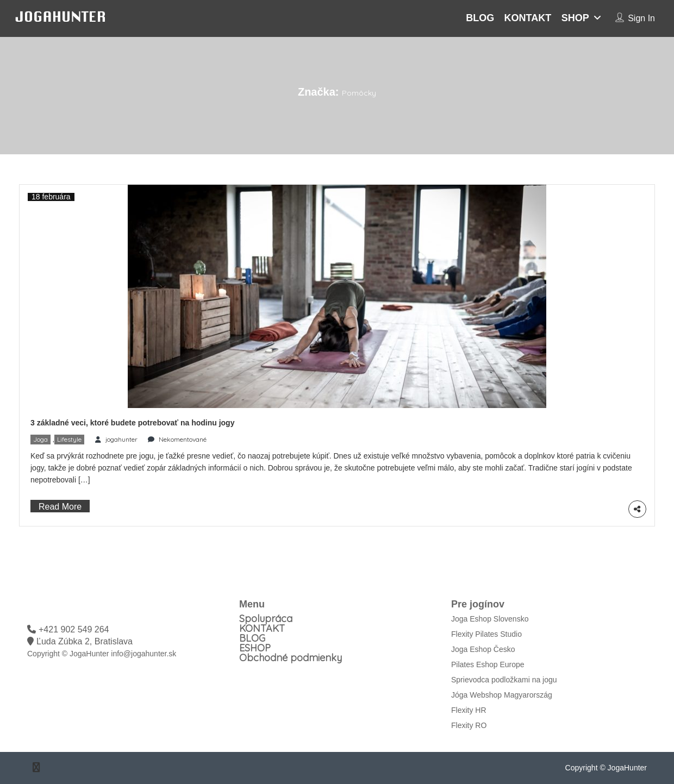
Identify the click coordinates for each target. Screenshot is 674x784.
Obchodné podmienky (291, 658)
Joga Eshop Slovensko (490, 619)
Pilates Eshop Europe (488, 664)
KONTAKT (528, 18)
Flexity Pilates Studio (486, 634)
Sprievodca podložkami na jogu (504, 680)
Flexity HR (469, 710)
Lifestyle (69, 439)
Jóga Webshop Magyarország (502, 695)
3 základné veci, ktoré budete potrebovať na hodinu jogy (132, 423)
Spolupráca (266, 619)
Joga (40, 439)
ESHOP (255, 648)
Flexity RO (469, 725)
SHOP (575, 18)
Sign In (641, 18)
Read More (60, 507)
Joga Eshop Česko (483, 649)
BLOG (480, 18)
